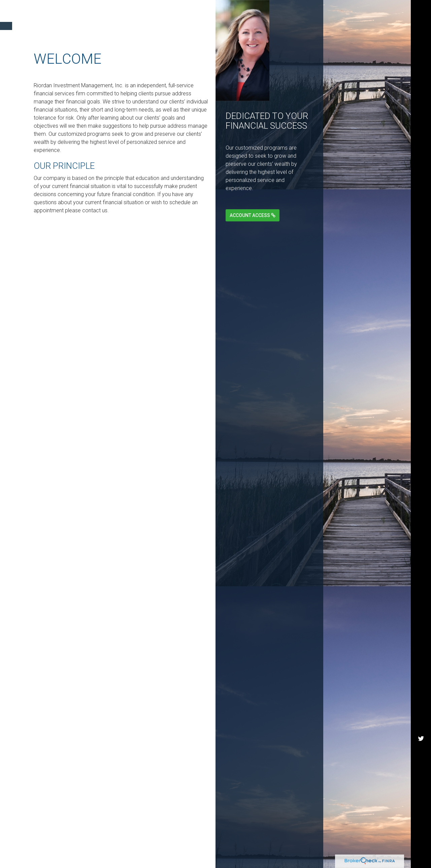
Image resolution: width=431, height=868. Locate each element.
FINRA (259, 805)
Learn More (180, 394)
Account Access (253, 215)
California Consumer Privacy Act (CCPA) (247, 782)
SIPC (275, 805)
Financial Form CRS (62, 713)
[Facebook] (421, 159)
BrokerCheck (195, 728)
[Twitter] (421, 32)
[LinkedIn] (421, 96)
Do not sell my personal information (97, 790)
